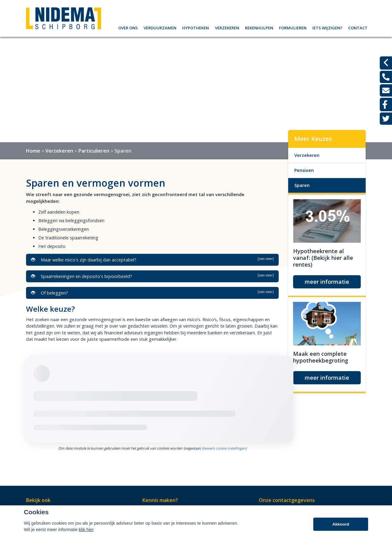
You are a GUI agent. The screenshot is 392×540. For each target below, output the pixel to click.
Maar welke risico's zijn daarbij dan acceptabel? (152, 260)
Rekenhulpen (259, 27)
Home (33, 151)
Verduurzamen (160, 27)
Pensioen (304, 170)
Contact (358, 27)
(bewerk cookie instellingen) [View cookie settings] (224, 448)
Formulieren (293, 27)
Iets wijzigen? (327, 27)
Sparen (123, 151)
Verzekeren (227, 27)
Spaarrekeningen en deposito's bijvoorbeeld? (152, 276)
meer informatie (327, 282)
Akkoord (341, 524)
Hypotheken (196, 27)
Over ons (128, 27)
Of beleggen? (152, 293)
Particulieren (94, 151)
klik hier (86, 530)
